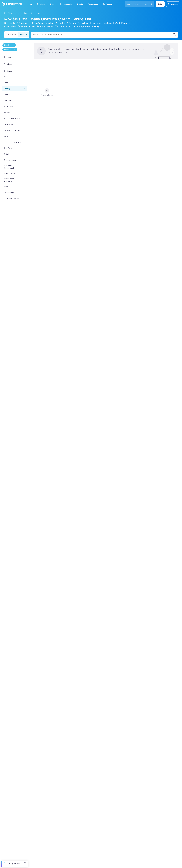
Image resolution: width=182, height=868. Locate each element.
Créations (11, 35)
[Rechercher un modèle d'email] (103, 35)
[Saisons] (25, 64)
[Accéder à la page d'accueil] (11, 4)
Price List (28, 13)
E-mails (24, 35)
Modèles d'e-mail (12, 13)
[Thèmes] (25, 71)
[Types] (25, 57)
